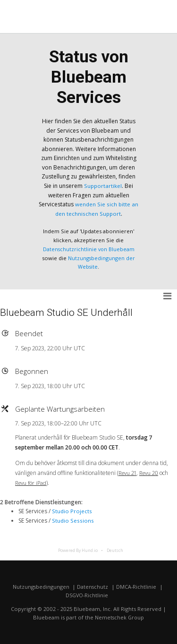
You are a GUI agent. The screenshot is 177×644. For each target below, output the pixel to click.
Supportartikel (103, 186)
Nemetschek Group (120, 617)
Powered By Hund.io (78, 549)
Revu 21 (128, 472)
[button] (168, 296)
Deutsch (115, 549)
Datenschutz (93, 586)
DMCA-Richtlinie (137, 586)
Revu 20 (152, 472)
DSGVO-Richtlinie (87, 595)
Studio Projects (72, 511)
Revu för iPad (32, 482)
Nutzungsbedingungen (40, 586)
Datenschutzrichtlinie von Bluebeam (89, 249)
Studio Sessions (73, 520)
